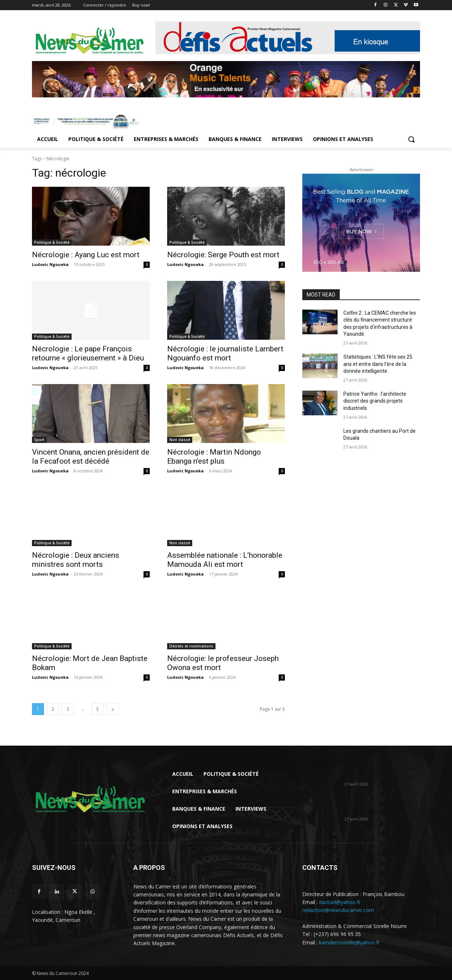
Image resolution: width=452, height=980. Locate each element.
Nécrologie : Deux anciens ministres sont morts (76, 560)
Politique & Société (52, 242)
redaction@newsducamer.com (338, 910)
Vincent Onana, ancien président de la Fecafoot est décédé (91, 457)
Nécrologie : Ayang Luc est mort (86, 255)
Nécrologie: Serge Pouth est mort (223, 255)
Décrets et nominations (191, 646)
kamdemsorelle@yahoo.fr (349, 942)
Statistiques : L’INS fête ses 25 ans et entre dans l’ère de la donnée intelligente (378, 364)
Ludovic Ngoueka (50, 264)
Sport (39, 440)
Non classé (180, 440)
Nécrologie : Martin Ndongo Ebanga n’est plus (214, 457)
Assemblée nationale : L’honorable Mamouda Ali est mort (225, 560)
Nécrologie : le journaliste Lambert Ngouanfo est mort (225, 353)
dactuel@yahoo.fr (340, 902)
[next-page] (113, 709)
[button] (411, 139)
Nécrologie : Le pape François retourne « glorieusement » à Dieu (88, 353)
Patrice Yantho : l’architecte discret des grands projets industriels (375, 401)
